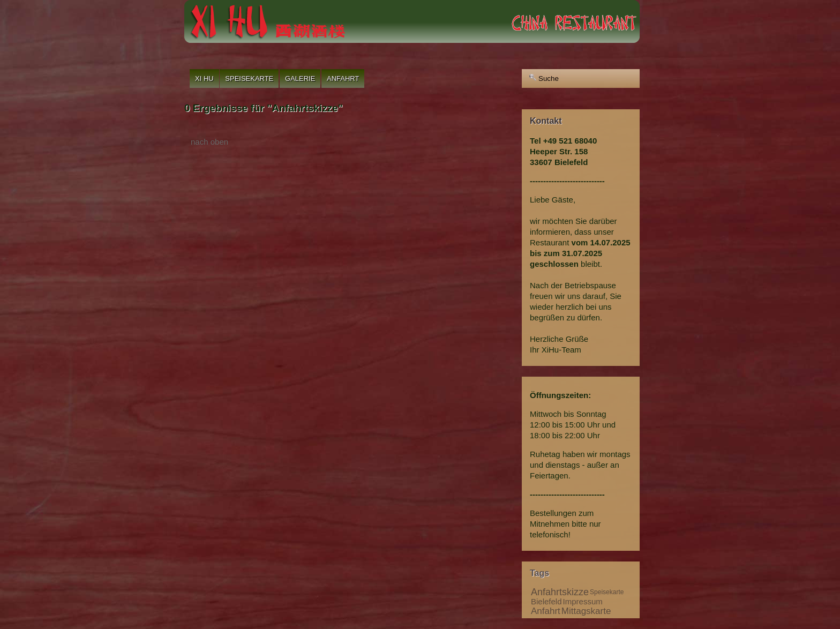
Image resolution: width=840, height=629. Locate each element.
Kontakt (546, 121)
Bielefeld (546, 601)
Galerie (300, 78)
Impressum (583, 601)
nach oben (209, 142)
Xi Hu (204, 78)
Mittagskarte (586, 611)
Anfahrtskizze (560, 592)
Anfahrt (343, 78)
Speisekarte (249, 78)
